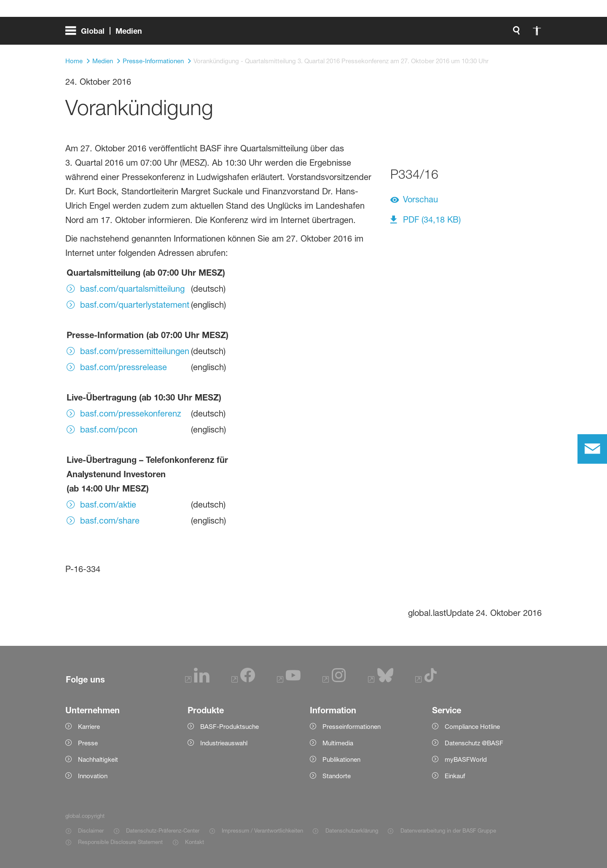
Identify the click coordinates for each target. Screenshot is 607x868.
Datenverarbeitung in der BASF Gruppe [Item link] (448, 830)
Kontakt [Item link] (195, 842)
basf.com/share (110, 521)
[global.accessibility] (448, 34)
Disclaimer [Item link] (91, 830)
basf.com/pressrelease (124, 367)
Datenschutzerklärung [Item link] (352, 830)
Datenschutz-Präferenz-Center (163, 830)
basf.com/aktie (108, 505)
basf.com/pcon (109, 430)
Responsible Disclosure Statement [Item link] (120, 842)
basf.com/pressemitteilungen (135, 351)
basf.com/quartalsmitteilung (132, 289)
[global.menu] (107, 34)
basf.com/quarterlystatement (135, 305)
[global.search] (428, 34)
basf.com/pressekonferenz (131, 414)
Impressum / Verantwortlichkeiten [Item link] (262, 830)
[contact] (592, 449)
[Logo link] (508, 34)
